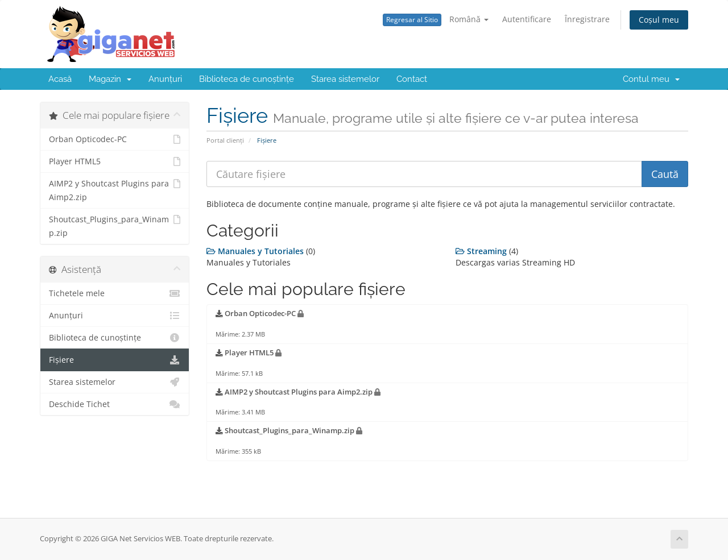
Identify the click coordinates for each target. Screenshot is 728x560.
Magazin (110, 79)
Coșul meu (659, 20)
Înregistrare (587, 19)
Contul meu (651, 79)
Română (469, 19)
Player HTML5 (115, 161)
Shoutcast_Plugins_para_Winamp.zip (115, 225)
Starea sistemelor (345, 79)
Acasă (60, 79)
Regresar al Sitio (412, 20)
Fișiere (115, 360)
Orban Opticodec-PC (115, 139)
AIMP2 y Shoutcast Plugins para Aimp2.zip (115, 190)
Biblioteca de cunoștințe (247, 79)
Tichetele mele (115, 293)
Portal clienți (225, 140)
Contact (412, 79)
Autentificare (527, 19)
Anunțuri (165, 79)
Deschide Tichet (115, 404)
